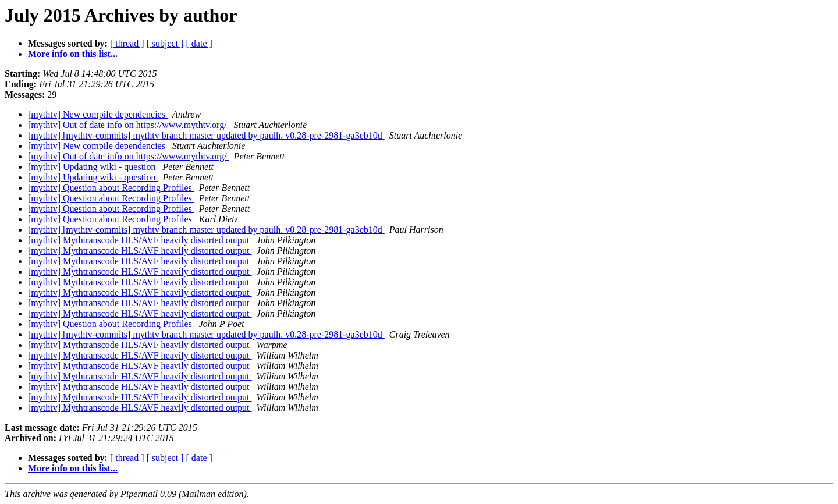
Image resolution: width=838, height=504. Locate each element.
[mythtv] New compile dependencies (98, 114)
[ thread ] (127, 43)
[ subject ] (165, 43)
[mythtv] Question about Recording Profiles (111, 188)
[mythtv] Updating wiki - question (93, 167)
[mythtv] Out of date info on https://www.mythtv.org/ (129, 125)
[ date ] (199, 43)
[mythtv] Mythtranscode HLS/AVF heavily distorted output (140, 240)
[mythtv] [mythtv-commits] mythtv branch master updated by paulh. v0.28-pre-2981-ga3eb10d (206, 135)
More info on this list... (73, 54)
